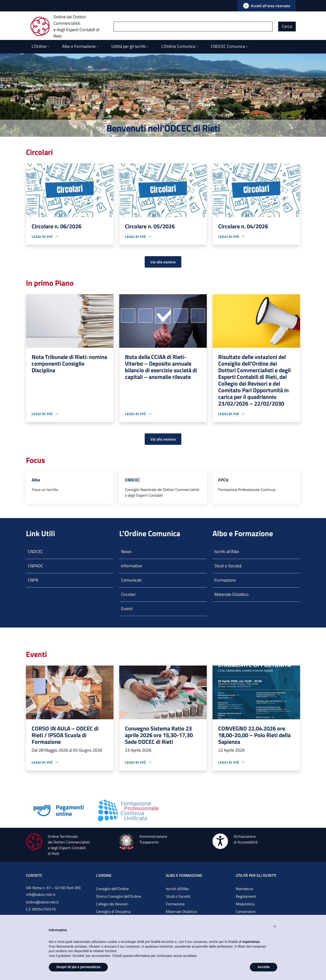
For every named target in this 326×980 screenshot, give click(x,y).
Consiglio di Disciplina (113, 911)
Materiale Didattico (232, 594)
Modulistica (245, 904)
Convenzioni (246, 911)
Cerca (287, 26)
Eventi (127, 609)
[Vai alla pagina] (59, 810)
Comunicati (131, 580)
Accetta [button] (264, 967)
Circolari (128, 594)
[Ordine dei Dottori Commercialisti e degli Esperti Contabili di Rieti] (72, 26)
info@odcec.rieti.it (41, 894)
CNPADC (36, 566)
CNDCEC (35, 551)
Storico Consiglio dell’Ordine (119, 896)
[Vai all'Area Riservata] (267, 6)
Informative (132, 566)
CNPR (33, 580)
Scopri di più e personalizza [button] (78, 967)
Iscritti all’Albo (227, 551)
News (126, 551)
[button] (275, 926)
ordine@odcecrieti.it (42, 902)
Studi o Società (228, 566)
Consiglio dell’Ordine (112, 889)
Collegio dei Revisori (112, 904)
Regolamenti (246, 896)
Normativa (244, 889)
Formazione (225, 580)
